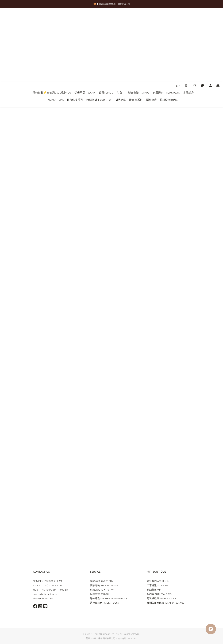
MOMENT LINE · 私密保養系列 (65, 26)
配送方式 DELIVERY (100, 594)
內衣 (121, 19)
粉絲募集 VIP (154, 590)
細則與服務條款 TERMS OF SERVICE (165, 603)
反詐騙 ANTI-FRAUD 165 (159, 594)
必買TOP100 (106, 19)
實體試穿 (189, 19)
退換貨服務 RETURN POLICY (105, 603)
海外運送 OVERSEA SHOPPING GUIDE (109, 598)
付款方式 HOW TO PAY (102, 590)
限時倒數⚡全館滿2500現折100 (52, 19)
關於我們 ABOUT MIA (158, 581)
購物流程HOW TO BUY (102, 581)
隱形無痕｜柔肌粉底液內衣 (162, 26)
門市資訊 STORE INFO (158, 585)
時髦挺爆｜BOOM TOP (99, 26)
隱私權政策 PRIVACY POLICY (161, 598)
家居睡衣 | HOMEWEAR (166, 19)
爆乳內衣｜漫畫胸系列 (129, 26)
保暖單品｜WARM (85, 19)
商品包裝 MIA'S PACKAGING (104, 585)
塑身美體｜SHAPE (139, 19)
